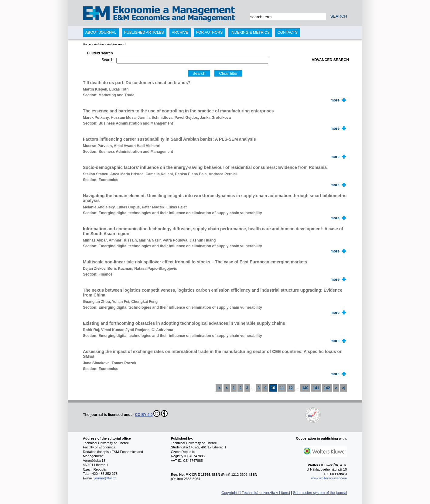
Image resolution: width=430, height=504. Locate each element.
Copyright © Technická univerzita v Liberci (256, 493)
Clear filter (228, 73)
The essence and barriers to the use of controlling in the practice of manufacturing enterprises (178, 111)
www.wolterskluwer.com (329, 478)
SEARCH (339, 16)
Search (107, 60)
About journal (101, 33)
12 (291, 388)
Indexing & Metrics (250, 33)
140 (305, 388)
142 (327, 388)
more (335, 100)
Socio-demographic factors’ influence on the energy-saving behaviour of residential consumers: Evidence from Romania (205, 167)
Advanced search (330, 60)
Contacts (288, 33)
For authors (210, 33)
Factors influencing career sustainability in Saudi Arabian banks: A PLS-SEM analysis (169, 139)
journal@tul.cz (105, 478)
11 (282, 388)
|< (219, 388)
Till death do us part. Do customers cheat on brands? (137, 83)
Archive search (117, 44)
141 (316, 388)
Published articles (144, 33)
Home (87, 44)
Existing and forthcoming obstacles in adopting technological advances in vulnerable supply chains (184, 323)
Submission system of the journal (320, 493)
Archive (99, 44)
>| (344, 388)
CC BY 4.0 (152, 413)
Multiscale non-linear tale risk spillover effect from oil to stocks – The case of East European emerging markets (195, 262)
